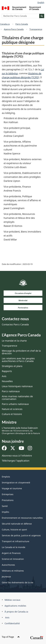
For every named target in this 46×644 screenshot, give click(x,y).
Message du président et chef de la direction (21, 352)
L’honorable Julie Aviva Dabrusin (21, 430)
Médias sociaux (12, 600)
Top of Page (11, 637)
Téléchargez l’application (16, 461)
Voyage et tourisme (12, 488)
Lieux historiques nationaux (17, 386)
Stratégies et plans (12, 366)
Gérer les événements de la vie (18, 582)
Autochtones (8, 565)
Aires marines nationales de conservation (17, 398)
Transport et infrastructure (16, 541)
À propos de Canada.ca (16, 612)
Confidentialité (12, 623)
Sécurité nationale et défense (17, 524)
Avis (4, 376)
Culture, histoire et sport (14, 530)
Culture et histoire (12, 414)
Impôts (5, 512)
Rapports (7, 371)
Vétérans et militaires (13, 571)
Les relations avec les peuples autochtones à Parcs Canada (18, 360)
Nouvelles (7, 381)
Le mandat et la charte (14, 341)
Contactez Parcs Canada (15, 324)
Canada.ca (5, 24)
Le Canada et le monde (14, 547)
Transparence (36, 29)
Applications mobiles (15, 606)
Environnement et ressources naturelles (22, 518)
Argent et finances (11, 553)
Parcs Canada (22, 24)
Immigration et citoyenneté (16, 483)
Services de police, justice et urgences (21, 535)
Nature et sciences (12, 409)
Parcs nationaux (11, 391)
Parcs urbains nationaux (15, 404)
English (41, 3)
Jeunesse (6, 577)
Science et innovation (13, 559)
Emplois (6, 477)
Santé (5, 506)
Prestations (8, 500)
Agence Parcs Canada (14, 29)
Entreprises (8, 494)
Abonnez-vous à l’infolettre (17, 456)
